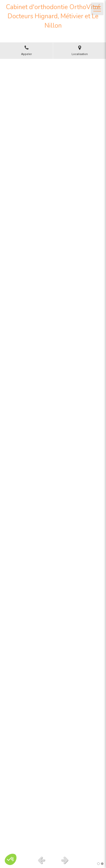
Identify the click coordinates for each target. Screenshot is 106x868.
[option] (53, 456)
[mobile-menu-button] (97, 9)
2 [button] (102, 864)
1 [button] (98, 864)
